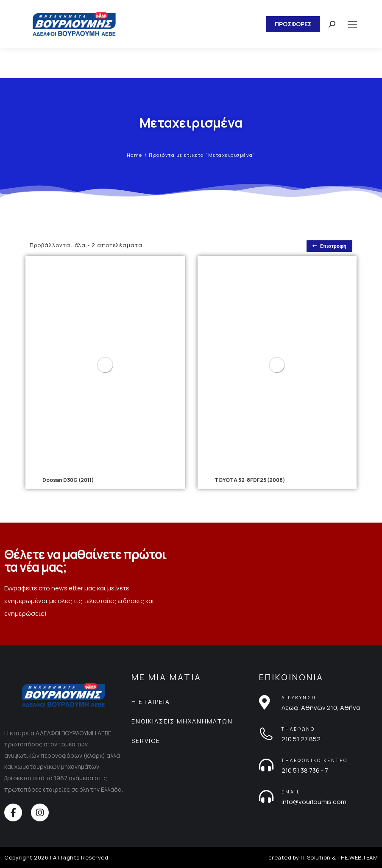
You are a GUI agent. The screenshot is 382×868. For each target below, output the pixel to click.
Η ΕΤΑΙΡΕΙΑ (151, 702)
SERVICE (146, 741)
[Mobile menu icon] (352, 24)
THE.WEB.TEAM (358, 857)
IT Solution (316, 857)
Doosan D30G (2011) (68, 480)
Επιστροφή (329, 246)
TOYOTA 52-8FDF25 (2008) (250, 480)
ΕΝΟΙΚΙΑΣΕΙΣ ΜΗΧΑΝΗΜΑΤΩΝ (182, 721)
